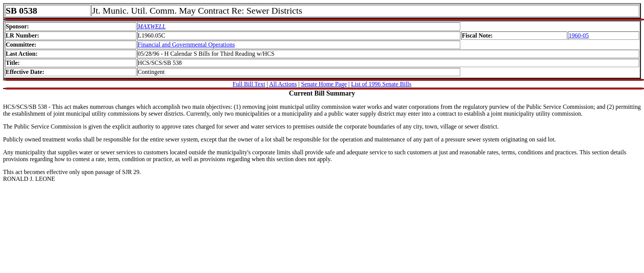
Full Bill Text (249, 84)
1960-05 (579, 35)
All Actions (283, 84)
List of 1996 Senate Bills (381, 84)
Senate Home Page (324, 84)
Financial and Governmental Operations (186, 45)
